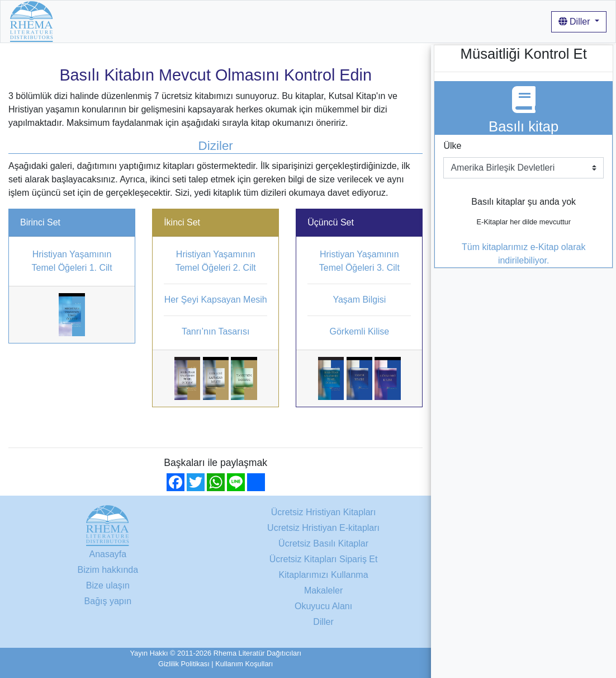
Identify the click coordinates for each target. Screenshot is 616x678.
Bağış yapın (108, 601)
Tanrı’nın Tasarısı (216, 331)
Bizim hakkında (253, 21)
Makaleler (410, 21)
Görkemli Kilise (359, 331)
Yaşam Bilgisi (359, 300)
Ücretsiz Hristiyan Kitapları (162, 21)
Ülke (452, 146)
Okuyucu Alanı (323, 606)
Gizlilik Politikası (184, 664)
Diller (575, 22)
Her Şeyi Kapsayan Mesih (216, 300)
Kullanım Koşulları (244, 664)
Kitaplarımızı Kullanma (337, 21)
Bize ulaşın (108, 585)
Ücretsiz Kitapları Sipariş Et (324, 559)
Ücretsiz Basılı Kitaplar (323, 543)
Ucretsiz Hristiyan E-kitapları (323, 528)
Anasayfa (81, 21)
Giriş (447, 21)
